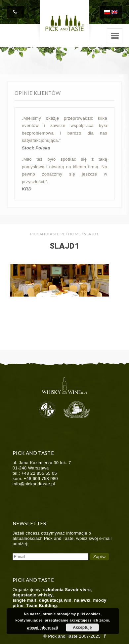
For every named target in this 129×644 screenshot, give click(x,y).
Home (74, 234)
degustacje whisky (33, 595)
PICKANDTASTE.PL (47, 234)
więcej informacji (43, 627)
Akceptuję (82, 627)
